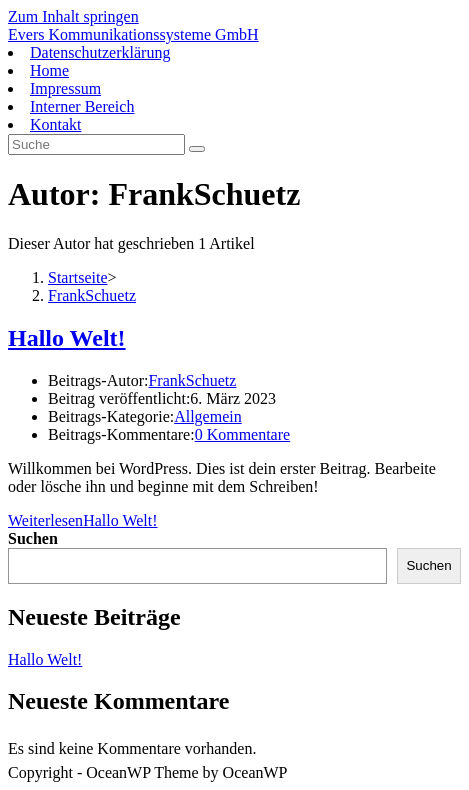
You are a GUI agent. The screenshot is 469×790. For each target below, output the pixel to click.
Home (49, 70)
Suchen (33, 538)
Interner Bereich (82, 106)
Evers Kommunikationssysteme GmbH (133, 34)
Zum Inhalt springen (73, 16)
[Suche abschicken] (197, 149)
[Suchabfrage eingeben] (96, 144)
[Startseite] (78, 277)
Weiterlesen (83, 520)
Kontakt (56, 124)
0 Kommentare (243, 434)
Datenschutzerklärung (100, 52)
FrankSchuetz (92, 295)
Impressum (65, 88)
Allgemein (208, 416)
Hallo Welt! (67, 338)
